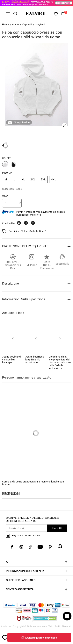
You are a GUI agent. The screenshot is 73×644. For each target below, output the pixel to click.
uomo (15, 25)
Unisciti (57, 528)
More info (36, 215)
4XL (54, 179)
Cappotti (27, 25)
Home (5, 25)
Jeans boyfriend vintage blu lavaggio (11, 360)
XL (23, 179)
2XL (33, 179)
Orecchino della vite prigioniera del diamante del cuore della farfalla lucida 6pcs (60, 362)
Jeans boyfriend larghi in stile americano (35, 360)
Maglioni (40, 25)
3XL (43, 179)
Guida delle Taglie (12, 189)
